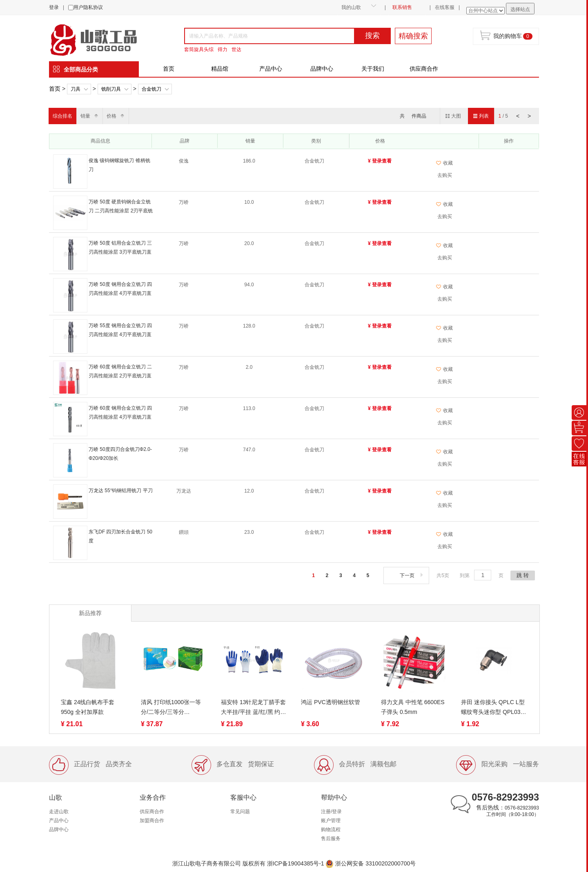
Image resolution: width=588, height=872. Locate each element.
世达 (236, 49)
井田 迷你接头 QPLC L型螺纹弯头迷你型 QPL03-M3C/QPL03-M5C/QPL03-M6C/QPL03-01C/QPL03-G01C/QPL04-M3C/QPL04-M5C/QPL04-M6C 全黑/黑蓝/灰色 (494, 708)
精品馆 (220, 69)
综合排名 (62, 116)
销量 (85, 116)
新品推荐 (90, 613)
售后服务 (331, 839)
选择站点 (520, 9)
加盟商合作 (152, 821)
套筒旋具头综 (199, 49)
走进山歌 (59, 812)
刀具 (76, 89)
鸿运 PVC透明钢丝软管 (331, 702)
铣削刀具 (111, 89)
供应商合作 (424, 69)
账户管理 (331, 821)
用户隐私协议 (88, 7)
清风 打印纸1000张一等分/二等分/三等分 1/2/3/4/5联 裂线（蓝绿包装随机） (173, 708)
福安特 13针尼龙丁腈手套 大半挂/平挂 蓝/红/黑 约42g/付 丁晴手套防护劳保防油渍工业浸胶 (253, 708)
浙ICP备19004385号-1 (296, 863)
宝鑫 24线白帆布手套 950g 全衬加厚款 (88, 707)
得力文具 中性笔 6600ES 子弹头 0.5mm (413, 707)
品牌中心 (322, 69)
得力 (223, 49)
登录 (54, 7)
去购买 (445, 175)
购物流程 (331, 830)
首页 (169, 69)
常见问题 (240, 812)
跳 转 (523, 575)
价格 (111, 116)
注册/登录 (331, 812)
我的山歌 (351, 7)
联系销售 (402, 7)
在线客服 (445, 7)
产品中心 (271, 69)
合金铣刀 (151, 89)
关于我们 (373, 69)
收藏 (444, 163)
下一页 (412, 575)
